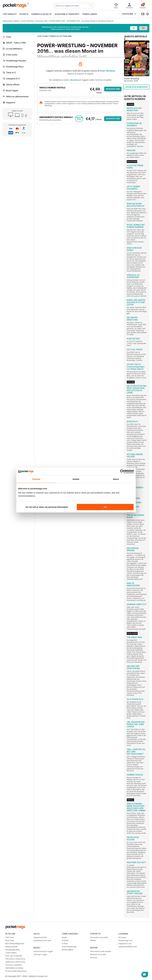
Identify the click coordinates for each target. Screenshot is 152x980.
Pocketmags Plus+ (13, 67)
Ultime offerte (11, 85)
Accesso (74, 80)
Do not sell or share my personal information (47, 507)
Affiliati (93, 940)
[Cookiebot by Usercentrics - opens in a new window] (122, 471)
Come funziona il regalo (43, 951)
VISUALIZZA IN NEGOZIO (136, 87)
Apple (64, 937)
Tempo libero (90, 14)
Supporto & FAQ (40, 937)
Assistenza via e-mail (42, 940)
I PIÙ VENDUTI (10, 14)
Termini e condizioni (13, 965)
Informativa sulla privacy (15, 959)
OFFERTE (24, 14)
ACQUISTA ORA (113, 89)
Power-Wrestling (27, 21)
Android (65, 940)
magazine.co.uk (125, 943)
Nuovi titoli (10, 940)
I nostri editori (11, 953)
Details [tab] (76, 479)
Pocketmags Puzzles (14, 61)
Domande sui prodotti (99, 937)
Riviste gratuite (11, 947)
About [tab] (116, 479)
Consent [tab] (36, 479)
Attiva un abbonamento (16, 96)
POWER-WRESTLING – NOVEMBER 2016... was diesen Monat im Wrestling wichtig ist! (81, 21)
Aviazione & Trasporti (67, 14)
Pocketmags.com (125, 940)
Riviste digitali (67, 950)
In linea (65, 943)
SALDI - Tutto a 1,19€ (14, 43)
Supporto (9, 102)
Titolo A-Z (9, 73)
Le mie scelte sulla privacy (16, 971)
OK (105, 507)
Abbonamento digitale (11, 21)
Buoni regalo (10, 91)
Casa (7, 37)
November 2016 (41, 21)
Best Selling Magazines (15, 943)
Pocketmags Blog (12, 950)
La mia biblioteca (12, 49)
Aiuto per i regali (40, 954)
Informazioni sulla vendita (101, 951)
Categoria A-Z (11, 79)
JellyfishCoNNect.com (128, 947)
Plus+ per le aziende (14, 956)
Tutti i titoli (9, 937)
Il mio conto (10, 55)
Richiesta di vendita (98, 954)
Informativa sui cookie (14, 968)
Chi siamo (122, 937)
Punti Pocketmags (69, 947)
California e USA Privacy (15, 962)
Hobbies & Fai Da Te (41, 14)
